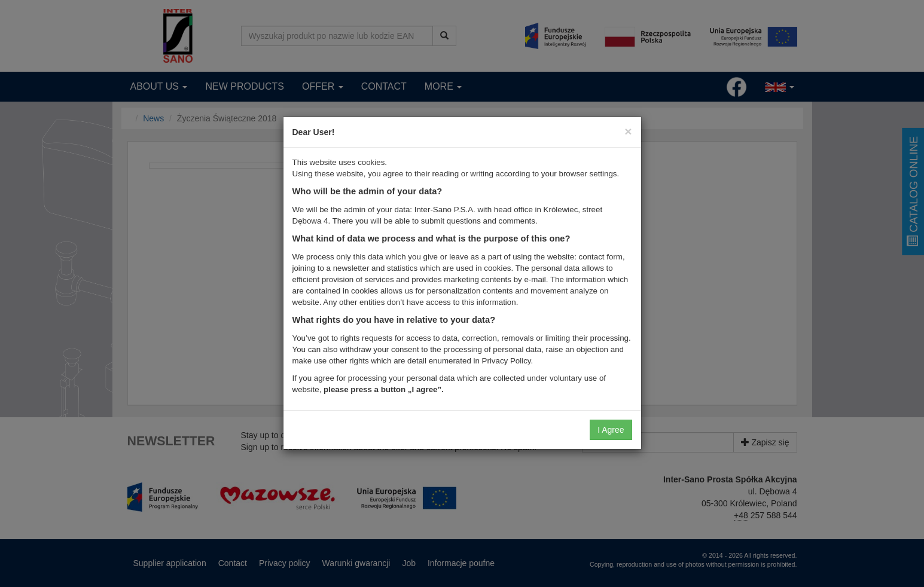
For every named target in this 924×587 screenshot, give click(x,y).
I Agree (611, 430)
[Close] (628, 131)
